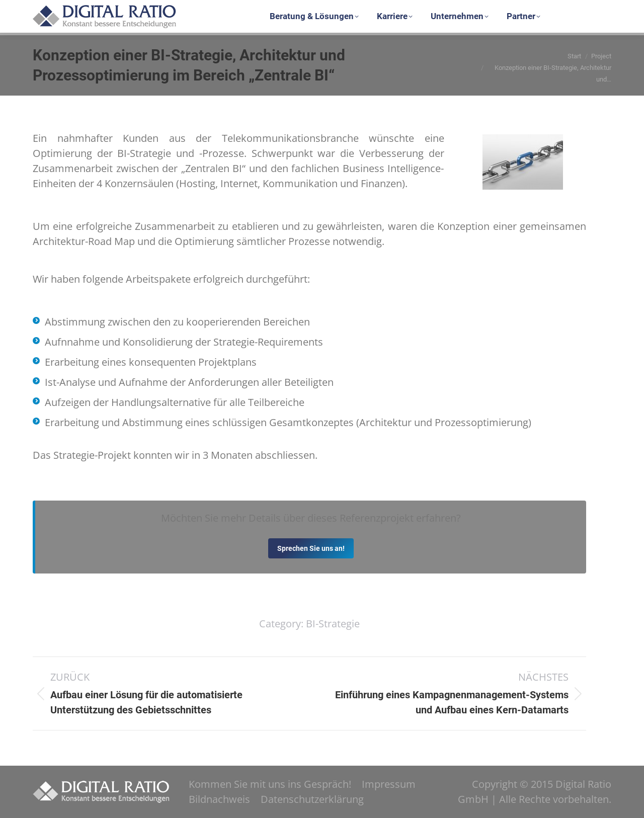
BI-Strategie (333, 624)
